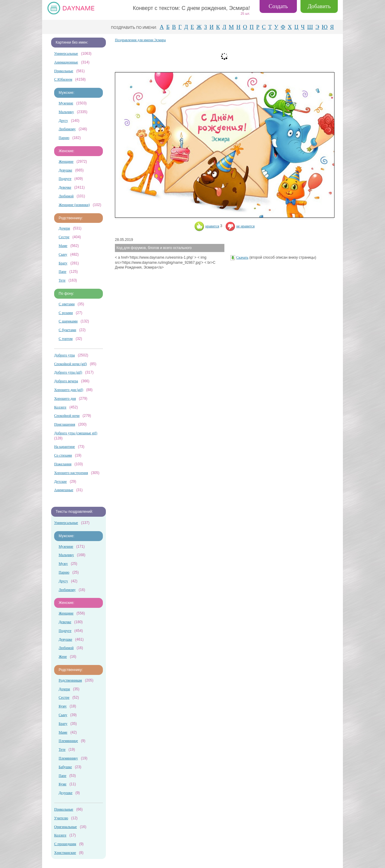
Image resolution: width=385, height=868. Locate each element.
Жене (63, 657)
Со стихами (63, 455)
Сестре (64, 237)
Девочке (65, 187)
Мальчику (66, 112)
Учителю (61, 818)
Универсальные (66, 54)
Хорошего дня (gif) (69, 390)
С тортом (66, 339)
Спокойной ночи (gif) (71, 364)
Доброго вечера (66, 381)
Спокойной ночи (67, 416)
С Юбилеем (63, 79)
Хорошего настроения (71, 473)
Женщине (66, 162)
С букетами (67, 330)
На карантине (65, 447)
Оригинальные (66, 827)
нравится (207, 226)
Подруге (65, 179)
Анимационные (66, 62)
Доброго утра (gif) (68, 372)
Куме (63, 784)
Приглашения (65, 424)
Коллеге (60, 407)
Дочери (64, 228)
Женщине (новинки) (74, 205)
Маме (63, 246)
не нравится (240, 226)
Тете (62, 280)
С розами (66, 313)
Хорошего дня (65, 399)
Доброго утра (65, 355)
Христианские (65, 853)
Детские (60, 482)
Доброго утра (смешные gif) (76, 433)
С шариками (68, 321)
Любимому (67, 129)
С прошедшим (65, 844)
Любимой (66, 196)
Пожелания (63, 464)
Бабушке (65, 767)
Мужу (63, 564)
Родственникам (70, 680)
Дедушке (66, 793)
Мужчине (66, 103)
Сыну (63, 254)
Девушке (65, 170)
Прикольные (64, 71)
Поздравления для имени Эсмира (140, 40)
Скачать (242, 257)
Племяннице (68, 741)
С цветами (67, 304)
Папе (63, 272)
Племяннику (68, 758)
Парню (64, 138)
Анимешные (64, 490)
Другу (63, 121)
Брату (63, 263)
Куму (63, 706)
